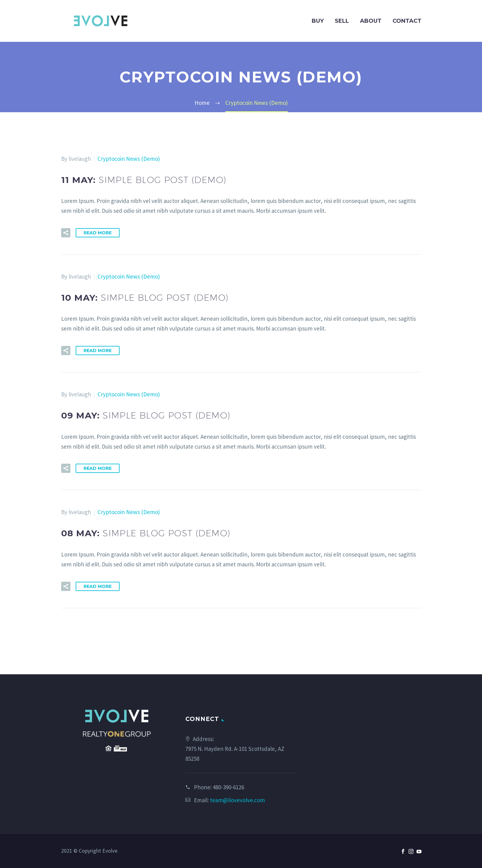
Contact (407, 21)
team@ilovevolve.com (237, 800)
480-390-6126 (228, 787)
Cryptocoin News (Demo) (129, 159)
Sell (342, 21)
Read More (98, 233)
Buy (318, 21)
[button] (66, 233)
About (371, 21)
